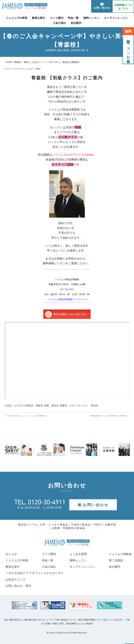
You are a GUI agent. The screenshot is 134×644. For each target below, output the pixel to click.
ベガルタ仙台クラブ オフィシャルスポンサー (34, 573)
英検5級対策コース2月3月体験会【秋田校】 (110, 416)
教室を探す (40, 18)
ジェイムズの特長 (19, 18)
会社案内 (76, 23)
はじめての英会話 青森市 (29, 405)
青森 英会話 (51, 405)
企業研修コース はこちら (123, 7)
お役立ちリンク (16, 580)
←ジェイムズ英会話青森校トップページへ (67, 299)
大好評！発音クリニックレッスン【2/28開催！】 (26, 416)
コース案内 (57, 18)
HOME (9, 62)
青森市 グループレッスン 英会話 (79, 405)
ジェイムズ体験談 (120, 554)
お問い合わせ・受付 (18, 586)
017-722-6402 (67, 289)
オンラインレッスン (114, 18)
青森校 (17, 62)
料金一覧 (73, 18)
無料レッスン (90, 18)
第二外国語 (116, 560)
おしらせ (11, 554)
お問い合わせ (102, 6)
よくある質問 (78, 554)
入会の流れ (60, 23)
